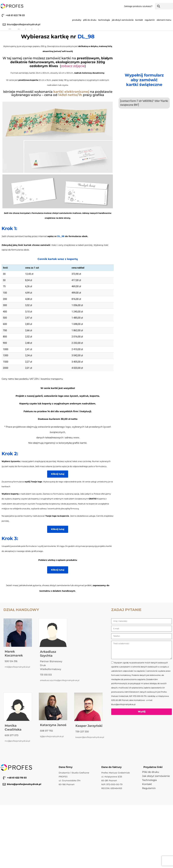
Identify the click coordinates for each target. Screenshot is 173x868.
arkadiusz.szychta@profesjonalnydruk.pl (60, 680)
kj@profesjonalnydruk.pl (52, 736)
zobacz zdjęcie (73, 66)
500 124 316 (11, 661)
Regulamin (150, 20)
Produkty (77, 20)
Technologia (104, 20)
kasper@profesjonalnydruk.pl (90, 737)
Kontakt (139, 20)
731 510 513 (46, 675)
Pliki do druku (90, 20)
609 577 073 (12, 735)
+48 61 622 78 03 (15, 15)
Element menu (164, 20)
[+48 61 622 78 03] (3, 15)
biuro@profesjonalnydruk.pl (24, 24)
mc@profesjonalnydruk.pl (17, 741)
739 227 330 (82, 732)
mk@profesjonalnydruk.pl (17, 667)
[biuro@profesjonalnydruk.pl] (4, 24)
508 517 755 (46, 731)
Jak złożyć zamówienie (123, 20)
